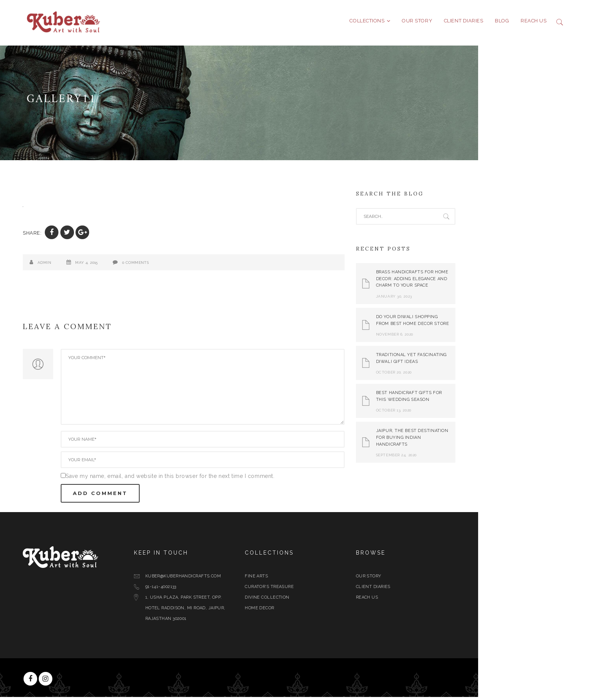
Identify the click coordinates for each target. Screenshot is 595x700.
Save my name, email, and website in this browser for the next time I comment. (228, 479)
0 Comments (194, 266)
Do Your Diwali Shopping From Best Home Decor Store (471, 323)
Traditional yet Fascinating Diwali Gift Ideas (470, 361)
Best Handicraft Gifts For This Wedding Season (467, 399)
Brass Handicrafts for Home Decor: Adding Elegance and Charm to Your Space (471, 282)
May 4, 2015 (145, 266)
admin (103, 266)
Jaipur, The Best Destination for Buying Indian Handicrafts (471, 440)
